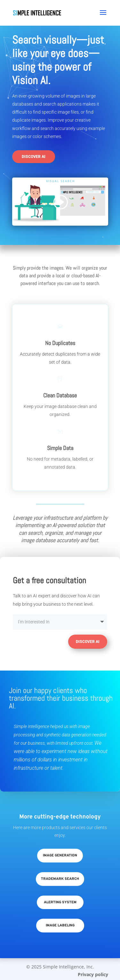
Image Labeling (60, 925)
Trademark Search (60, 879)
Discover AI (34, 157)
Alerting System (60, 902)
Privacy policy (93, 974)
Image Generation (60, 855)
